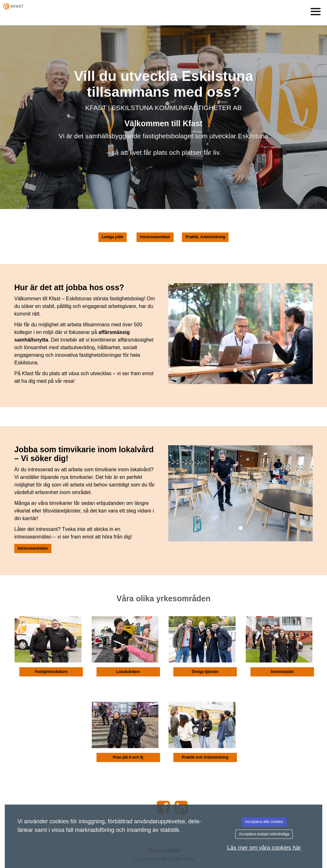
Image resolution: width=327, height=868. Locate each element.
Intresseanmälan (155, 237)
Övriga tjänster (205, 672)
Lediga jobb (113, 237)
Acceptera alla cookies (264, 822)
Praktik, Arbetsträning (205, 237)
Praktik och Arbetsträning (205, 757)
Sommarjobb (282, 672)
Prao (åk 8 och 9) (128, 757)
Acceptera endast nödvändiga (264, 834)
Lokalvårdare (128, 672)
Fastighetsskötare (51, 672)
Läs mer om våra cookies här (264, 848)
